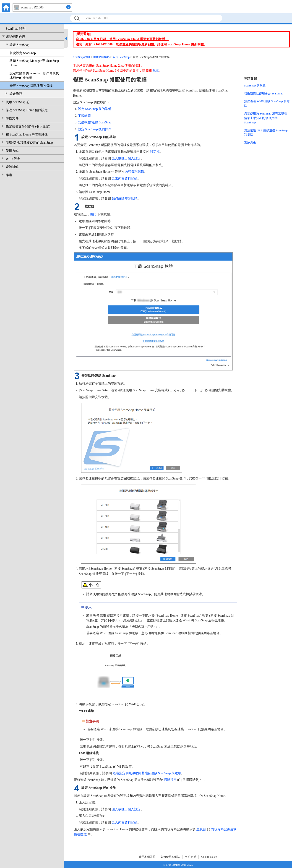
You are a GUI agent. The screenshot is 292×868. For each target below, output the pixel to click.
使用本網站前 (147, 857)
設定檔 (155, 152)
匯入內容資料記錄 (125, 822)
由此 (93, 214)
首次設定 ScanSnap (23, 53)
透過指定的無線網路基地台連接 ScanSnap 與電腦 (147, 773)
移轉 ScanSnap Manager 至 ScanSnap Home (34, 63)
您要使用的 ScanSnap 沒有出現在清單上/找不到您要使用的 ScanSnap (266, 118)
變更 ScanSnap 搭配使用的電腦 (31, 86)
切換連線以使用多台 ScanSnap (264, 93)
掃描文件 (12, 118)
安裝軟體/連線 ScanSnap (95, 122)
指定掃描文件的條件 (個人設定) (28, 126)
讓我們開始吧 (15, 37)
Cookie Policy (209, 857)
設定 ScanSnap (20, 45)
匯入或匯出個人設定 (126, 158)
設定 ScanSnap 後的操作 (95, 129)
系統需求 (250, 143)
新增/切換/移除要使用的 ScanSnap (29, 143)
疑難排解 (12, 167)
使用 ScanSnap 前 (18, 102)
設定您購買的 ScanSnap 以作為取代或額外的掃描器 (34, 76)
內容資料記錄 (134, 172)
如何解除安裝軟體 (125, 199)
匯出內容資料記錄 (125, 179)
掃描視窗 (170, 780)
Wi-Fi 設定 (13, 159)
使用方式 (12, 151)
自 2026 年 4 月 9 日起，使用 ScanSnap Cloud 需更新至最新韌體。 (122, 39)
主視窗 (201, 829)
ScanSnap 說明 (16, 29)
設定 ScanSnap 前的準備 (95, 109)
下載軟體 (84, 116)
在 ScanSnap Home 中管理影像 (27, 134)
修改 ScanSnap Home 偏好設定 (27, 110)
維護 (9, 175)
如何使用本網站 (170, 857)
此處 (156, 71)
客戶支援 (190, 857)
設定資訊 (16, 94)
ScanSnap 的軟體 (255, 85)
